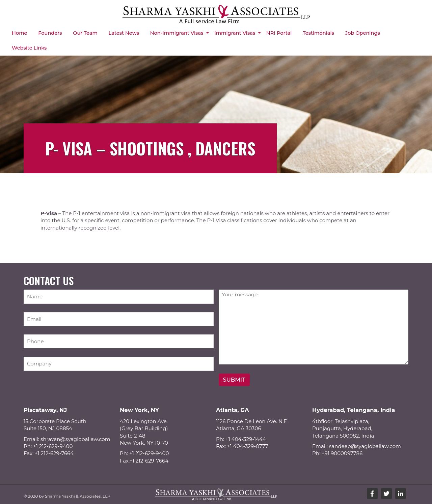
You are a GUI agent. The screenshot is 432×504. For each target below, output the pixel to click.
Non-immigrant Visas (177, 33)
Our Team (85, 33)
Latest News (124, 33)
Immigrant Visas (235, 33)
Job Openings (363, 33)
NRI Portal (279, 33)
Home (19, 33)
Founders (50, 33)
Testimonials (318, 33)
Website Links (29, 48)
